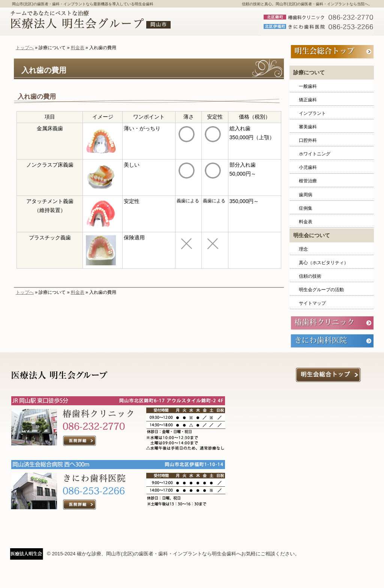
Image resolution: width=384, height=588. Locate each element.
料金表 (78, 48)
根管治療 (308, 181)
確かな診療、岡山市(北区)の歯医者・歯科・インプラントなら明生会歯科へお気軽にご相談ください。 (188, 554)
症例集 (306, 208)
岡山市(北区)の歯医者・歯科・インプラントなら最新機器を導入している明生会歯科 (83, 4)
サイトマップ (312, 303)
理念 (303, 249)
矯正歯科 (308, 100)
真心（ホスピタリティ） (324, 263)
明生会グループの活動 (321, 290)
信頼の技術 (310, 276)
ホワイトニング (315, 154)
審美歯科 (308, 127)
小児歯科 (308, 167)
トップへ (25, 48)
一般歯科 (308, 86)
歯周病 (306, 195)
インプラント (312, 113)
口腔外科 (308, 140)
